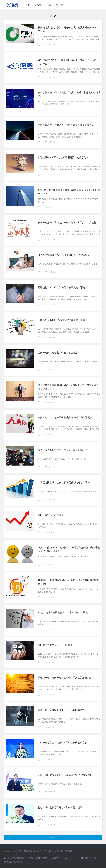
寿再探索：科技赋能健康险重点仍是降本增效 (61, 710)
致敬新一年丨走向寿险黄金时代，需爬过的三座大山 (65, 678)
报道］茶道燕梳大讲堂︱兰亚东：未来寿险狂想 (62, 450)
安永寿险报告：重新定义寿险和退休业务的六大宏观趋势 (67, 223)
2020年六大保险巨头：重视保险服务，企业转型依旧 (65, 255)
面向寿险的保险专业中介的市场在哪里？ (59, 353)
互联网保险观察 (19, 858)
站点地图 (58, 851)
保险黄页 (38, 851)
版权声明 (18, 851)
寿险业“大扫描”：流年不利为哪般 (55, 645)
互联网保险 (18, 862)
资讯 (27, 4)
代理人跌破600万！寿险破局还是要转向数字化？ (63, 157)
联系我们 (7, 851)
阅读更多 (53, 838)
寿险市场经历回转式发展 (51, 515)
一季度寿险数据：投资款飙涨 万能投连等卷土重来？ (65, 483)
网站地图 (69, 851)
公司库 (38, 4)
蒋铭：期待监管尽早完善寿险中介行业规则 (60, 808)
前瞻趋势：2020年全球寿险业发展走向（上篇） (63, 320)
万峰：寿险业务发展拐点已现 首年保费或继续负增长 (65, 775)
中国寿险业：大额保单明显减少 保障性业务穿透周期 (65, 418)
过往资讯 (48, 851)
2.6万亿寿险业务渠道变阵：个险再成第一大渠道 (63, 613)
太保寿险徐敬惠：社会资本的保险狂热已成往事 (62, 743)
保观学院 (60, 4)
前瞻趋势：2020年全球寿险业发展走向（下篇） (63, 288)
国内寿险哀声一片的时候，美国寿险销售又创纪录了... (66, 125)
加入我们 (28, 851)
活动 (49, 4)
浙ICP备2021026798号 (51, 858)
